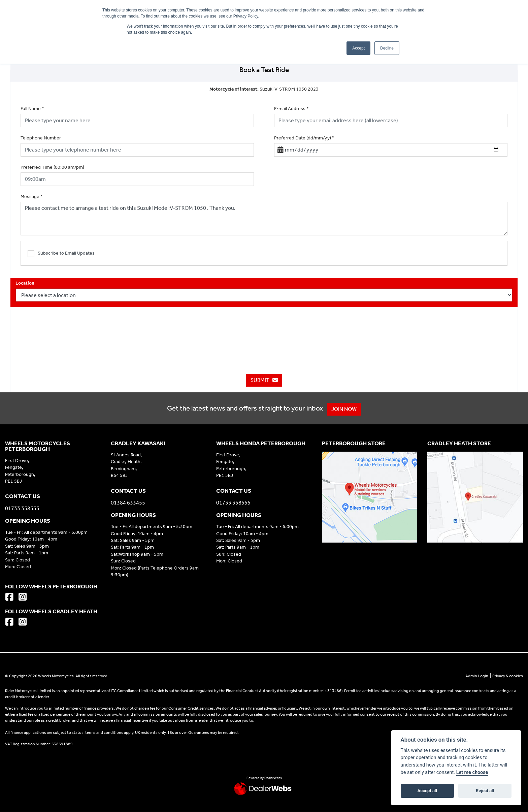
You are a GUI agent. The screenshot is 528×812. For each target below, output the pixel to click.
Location (25, 283)
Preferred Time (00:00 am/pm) (52, 167)
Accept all (427, 791)
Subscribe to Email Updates (61, 254)
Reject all (485, 791)
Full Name (32, 109)
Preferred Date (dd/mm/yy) (304, 138)
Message (32, 197)
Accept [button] (358, 48)
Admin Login (477, 676)
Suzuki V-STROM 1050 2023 (264, 89)
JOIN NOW (347, 409)
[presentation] (264, 333)
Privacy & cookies (508, 676)
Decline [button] (387, 48)
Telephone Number (41, 138)
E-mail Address (291, 109)
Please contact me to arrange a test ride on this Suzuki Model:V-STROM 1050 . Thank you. (264, 219)
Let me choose (472, 772)
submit (264, 380)
